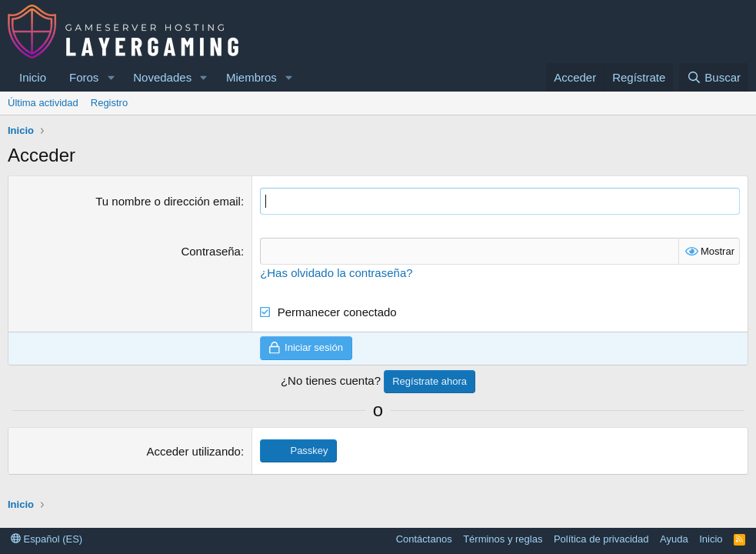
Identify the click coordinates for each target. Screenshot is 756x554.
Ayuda (674, 539)
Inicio (33, 77)
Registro (109, 103)
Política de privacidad (601, 539)
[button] (111, 77)
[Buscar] (714, 77)
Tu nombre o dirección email (168, 201)
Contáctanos (424, 539)
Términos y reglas (503, 539)
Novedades (162, 77)
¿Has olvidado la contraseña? (336, 273)
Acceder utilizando (193, 451)
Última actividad (43, 103)
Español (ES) (47, 539)
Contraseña (211, 251)
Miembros (251, 77)
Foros (84, 77)
